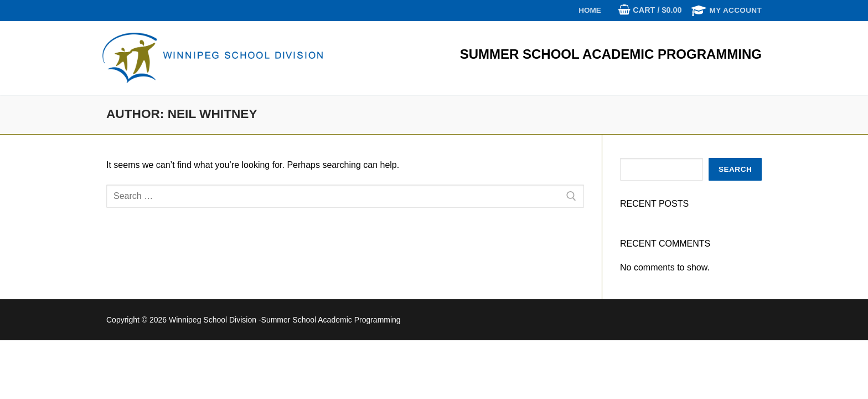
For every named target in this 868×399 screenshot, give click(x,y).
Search (735, 169)
